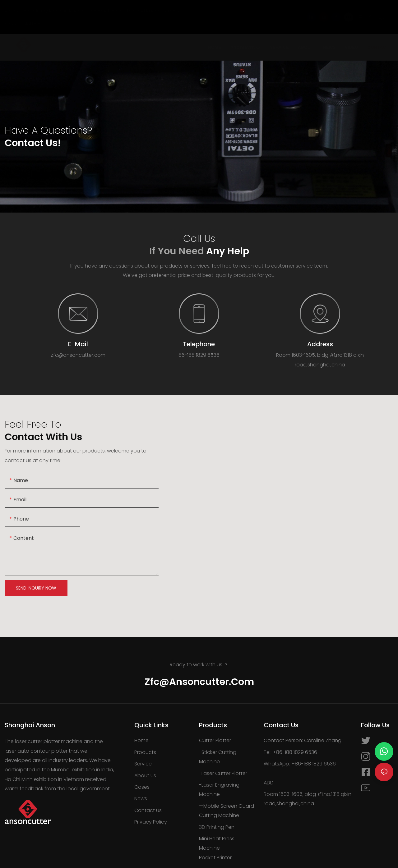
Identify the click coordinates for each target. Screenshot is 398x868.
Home (141, 740)
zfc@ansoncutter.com (199, 682)
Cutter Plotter (215, 740)
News (141, 799)
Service (143, 764)
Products (145, 752)
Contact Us (148, 810)
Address (320, 344)
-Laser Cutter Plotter (223, 773)
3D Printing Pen (217, 827)
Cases (142, 787)
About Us (145, 776)
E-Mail (78, 344)
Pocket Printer (215, 858)
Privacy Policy (151, 822)
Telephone (199, 344)
